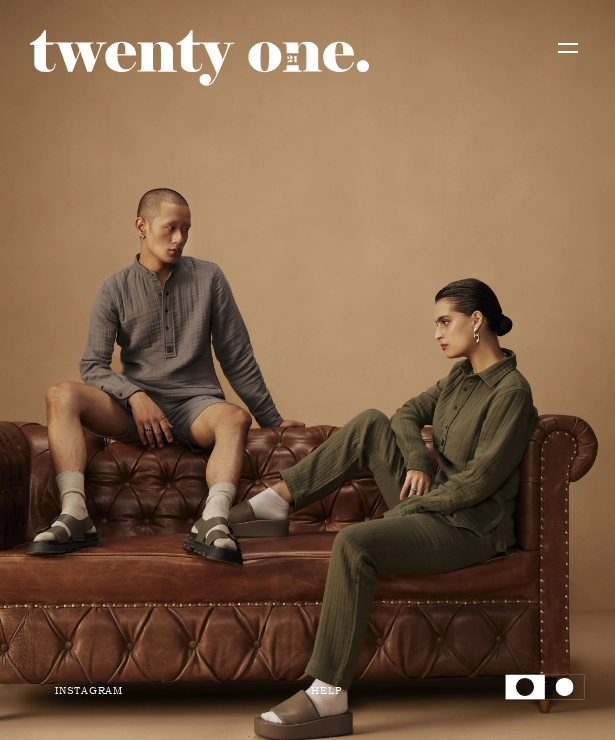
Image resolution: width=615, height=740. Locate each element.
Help (326, 690)
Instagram (89, 690)
